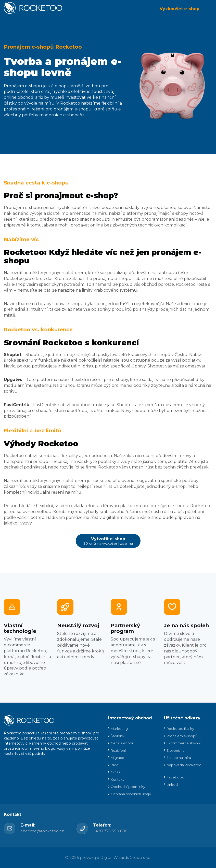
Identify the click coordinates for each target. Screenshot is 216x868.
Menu (208, 9)
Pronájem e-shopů (182, 736)
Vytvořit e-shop (108, 541)
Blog (115, 765)
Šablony (117, 736)
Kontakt (117, 779)
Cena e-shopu (122, 743)
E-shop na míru (179, 758)
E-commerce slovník (184, 743)
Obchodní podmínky (128, 787)
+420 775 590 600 (110, 831)
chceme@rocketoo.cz (42, 831)
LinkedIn (174, 785)
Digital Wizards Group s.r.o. (126, 857)
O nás (115, 772)
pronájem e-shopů (76, 733)
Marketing (119, 729)
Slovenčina (176, 750)
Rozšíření (118, 750)
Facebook (175, 777)
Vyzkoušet (180, 9)
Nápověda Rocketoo (184, 765)
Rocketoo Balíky (180, 729)
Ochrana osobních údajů (131, 794)
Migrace (117, 758)
